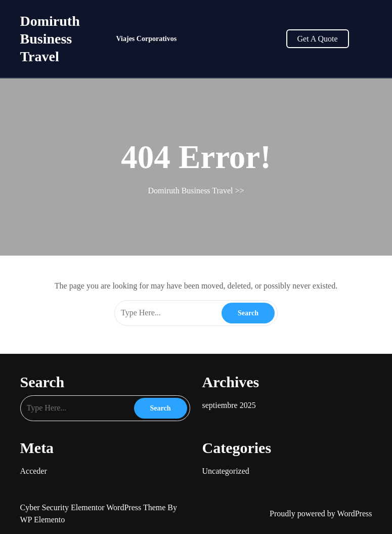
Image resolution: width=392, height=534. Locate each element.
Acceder (34, 471)
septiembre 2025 (229, 405)
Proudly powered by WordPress (321, 514)
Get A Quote (318, 39)
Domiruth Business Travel (50, 39)
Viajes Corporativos (147, 39)
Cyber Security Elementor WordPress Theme (94, 507)
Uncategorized (226, 471)
